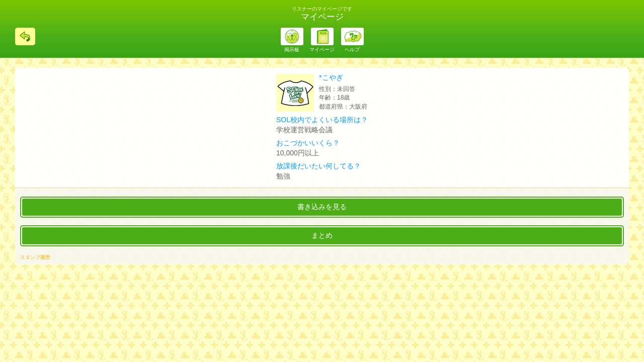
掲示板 (292, 50)
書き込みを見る (322, 207)
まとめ (322, 235)
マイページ (322, 50)
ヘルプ (352, 50)
